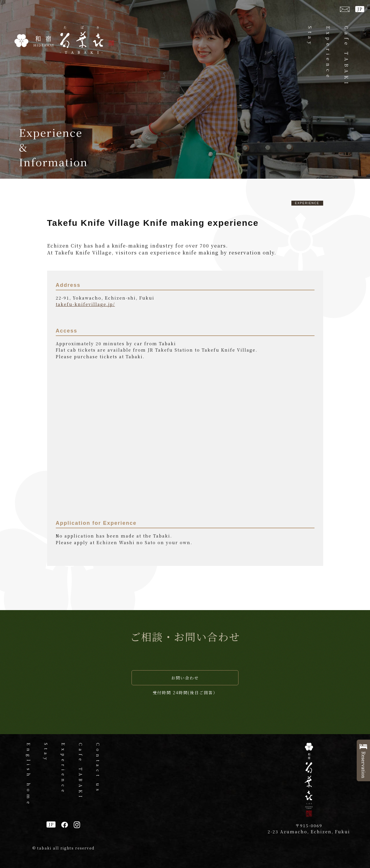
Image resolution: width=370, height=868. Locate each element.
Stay (310, 37)
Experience (328, 53)
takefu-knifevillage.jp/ (85, 304)
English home (29, 775)
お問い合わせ (185, 678)
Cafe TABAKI (346, 56)
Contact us (98, 768)
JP (360, 9)
